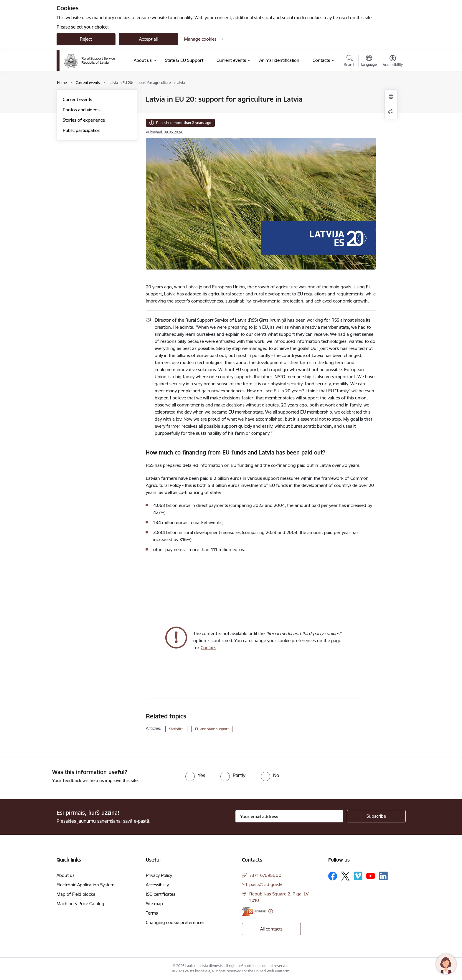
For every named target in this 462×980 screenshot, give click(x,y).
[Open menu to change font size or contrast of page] (393, 62)
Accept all (148, 39)
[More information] (271, 911)
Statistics (176, 729)
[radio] (195, 775)
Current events (77, 99)
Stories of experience (84, 120)
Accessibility (157, 885)
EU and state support (212, 729)
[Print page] (391, 97)
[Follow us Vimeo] (358, 876)
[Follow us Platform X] (345, 876)
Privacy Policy (159, 875)
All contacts (271, 929)
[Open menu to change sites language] (369, 61)
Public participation (82, 130)
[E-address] (254, 911)
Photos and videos (81, 110)
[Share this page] (391, 111)
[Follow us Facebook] (333, 876)
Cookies (208, 648)
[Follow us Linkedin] (383, 876)
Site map (154, 904)
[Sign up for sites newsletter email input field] (289, 816)
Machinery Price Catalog (80, 904)
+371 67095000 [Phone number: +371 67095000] (265, 875)
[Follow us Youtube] (371, 876)
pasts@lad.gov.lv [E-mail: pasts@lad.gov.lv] (266, 884)
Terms (152, 913)
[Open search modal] (350, 62)
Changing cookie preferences (175, 922)
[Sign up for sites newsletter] (376, 816)
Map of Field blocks (76, 894)
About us (66, 875)
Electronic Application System (85, 885)
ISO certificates (161, 894)
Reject (86, 39)
